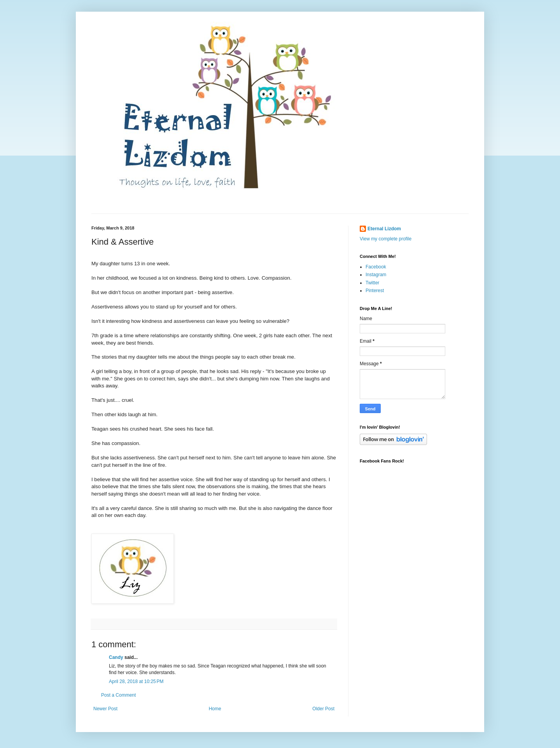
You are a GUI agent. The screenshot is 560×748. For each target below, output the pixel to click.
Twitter (372, 283)
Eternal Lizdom (384, 229)
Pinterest (375, 291)
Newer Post (105, 709)
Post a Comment (118, 695)
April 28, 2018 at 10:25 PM (136, 681)
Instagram (376, 275)
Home (215, 709)
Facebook (376, 267)
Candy (116, 657)
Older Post (323, 709)
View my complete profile (386, 239)
